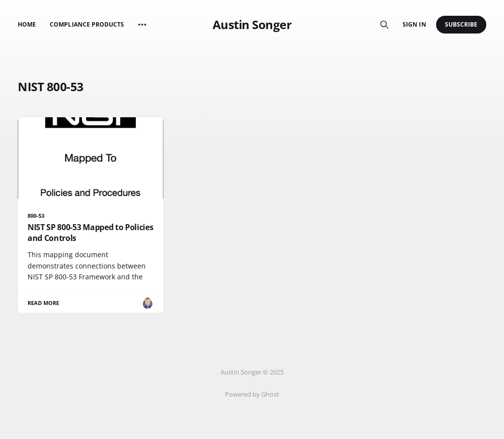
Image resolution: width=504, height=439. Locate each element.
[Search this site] (384, 25)
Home (27, 24)
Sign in (414, 24)
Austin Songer (252, 25)
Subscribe (461, 24)
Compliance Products (87, 24)
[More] (142, 25)
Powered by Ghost (252, 394)
